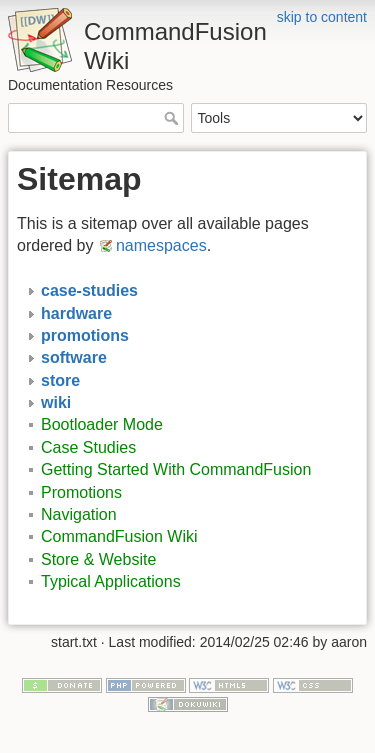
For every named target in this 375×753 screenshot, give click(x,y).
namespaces (161, 245)
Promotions (81, 492)
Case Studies (88, 447)
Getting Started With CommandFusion (176, 469)
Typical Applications (111, 581)
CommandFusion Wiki (119, 536)
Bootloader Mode (102, 424)
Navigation (79, 514)
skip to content (322, 17)
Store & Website (98, 559)
